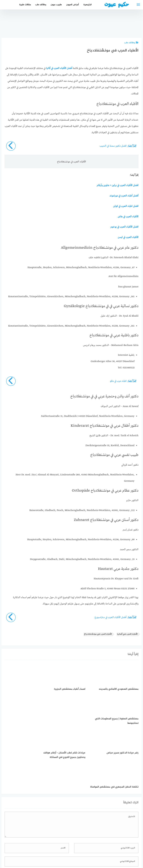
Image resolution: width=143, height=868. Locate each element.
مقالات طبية (25, 5)
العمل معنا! (64, 849)
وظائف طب (41, 5)
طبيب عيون (56, 5)
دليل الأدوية (49, 849)
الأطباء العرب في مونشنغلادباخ (98, 634)
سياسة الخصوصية (82, 849)
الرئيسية (87, 5)
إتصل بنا (99, 849)
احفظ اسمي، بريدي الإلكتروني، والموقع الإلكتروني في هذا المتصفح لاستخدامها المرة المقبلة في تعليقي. (86, 812)
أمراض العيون (73, 5)
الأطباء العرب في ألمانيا (127, 634)
